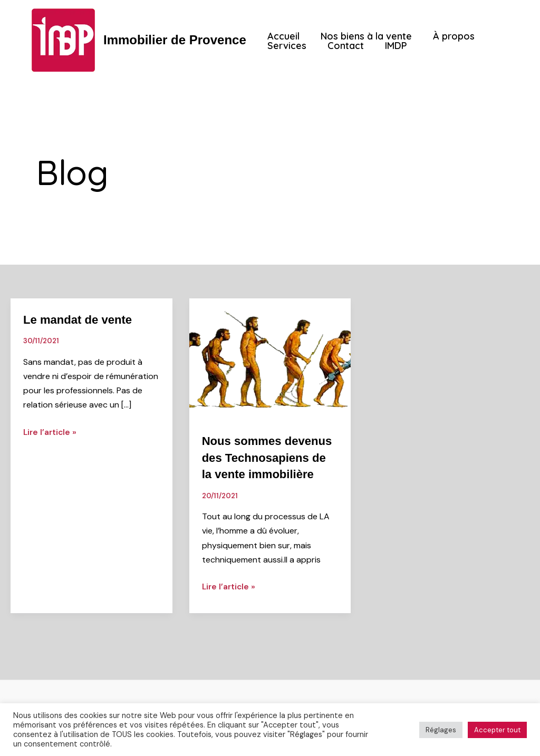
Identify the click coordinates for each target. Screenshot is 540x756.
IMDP (391, 46)
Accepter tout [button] (497, 730)
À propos (449, 36)
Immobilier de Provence (175, 40)
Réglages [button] (441, 730)
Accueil (282, 36)
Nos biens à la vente (363, 36)
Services (286, 46)
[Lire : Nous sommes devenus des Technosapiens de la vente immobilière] (270, 358)
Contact (343, 46)
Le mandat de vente (82, 319)
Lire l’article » (51, 431)
